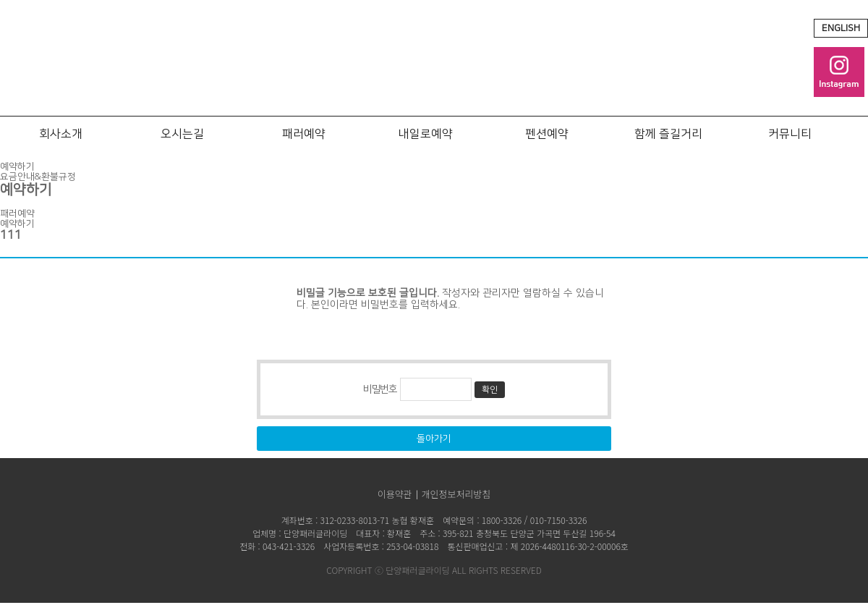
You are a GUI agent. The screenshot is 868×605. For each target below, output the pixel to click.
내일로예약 (426, 134)
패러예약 (304, 134)
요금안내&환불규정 (38, 177)
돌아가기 (434, 439)
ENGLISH (841, 28)
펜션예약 (547, 134)
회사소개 (61, 134)
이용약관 (395, 494)
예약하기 (17, 166)
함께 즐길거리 (668, 134)
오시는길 (182, 134)
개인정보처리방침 (456, 494)
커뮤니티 (790, 134)
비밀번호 (380, 389)
